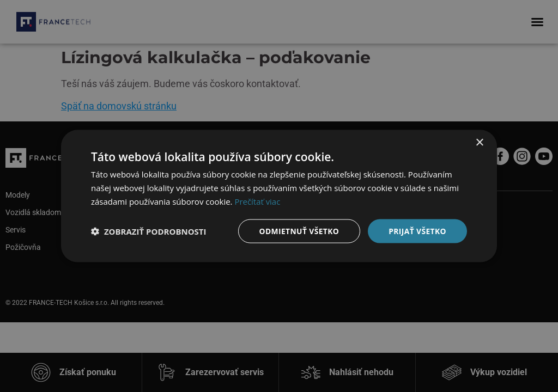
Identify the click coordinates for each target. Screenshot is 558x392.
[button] (149, 231)
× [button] (479, 142)
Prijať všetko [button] (417, 231)
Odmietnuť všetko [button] (298, 231)
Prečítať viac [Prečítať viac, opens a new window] (257, 201)
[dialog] (279, 196)
